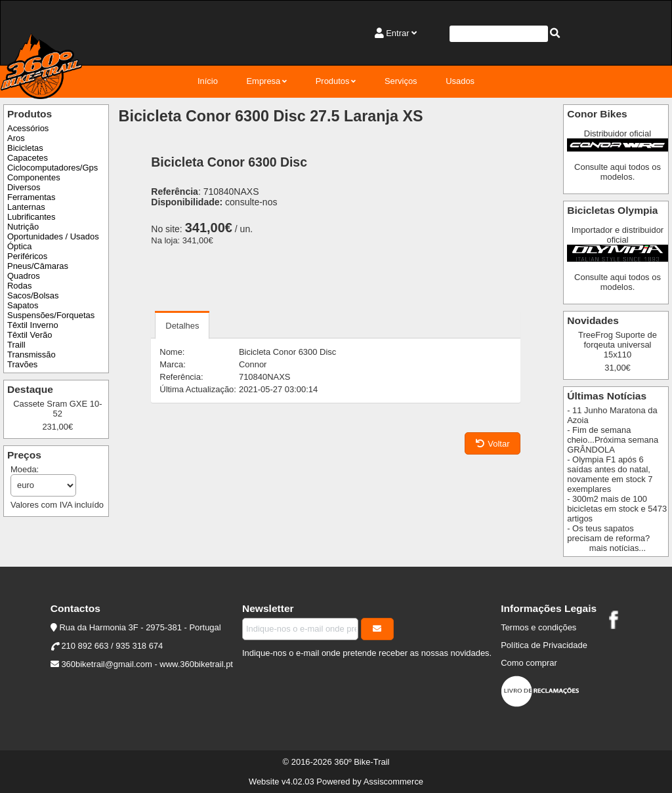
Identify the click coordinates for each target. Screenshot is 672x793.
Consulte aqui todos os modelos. (618, 172)
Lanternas (26, 207)
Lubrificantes (31, 217)
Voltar (493, 444)
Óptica (19, 246)
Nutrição (23, 227)
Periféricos (27, 256)
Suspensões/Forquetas (51, 315)
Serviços (401, 81)
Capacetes (28, 158)
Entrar (397, 33)
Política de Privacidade (544, 645)
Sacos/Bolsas (33, 295)
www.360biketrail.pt (196, 664)
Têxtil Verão (30, 335)
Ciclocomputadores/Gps (52, 168)
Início (208, 81)
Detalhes (182, 326)
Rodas (19, 286)
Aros (16, 138)
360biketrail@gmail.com (106, 664)
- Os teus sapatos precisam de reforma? (608, 533)
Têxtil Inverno (33, 325)
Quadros (24, 276)
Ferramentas (31, 197)
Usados (460, 81)
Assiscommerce (393, 782)
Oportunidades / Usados (53, 236)
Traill (16, 345)
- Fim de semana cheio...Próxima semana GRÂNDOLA (613, 440)
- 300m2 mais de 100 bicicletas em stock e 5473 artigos (617, 509)
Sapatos (23, 305)
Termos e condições (538, 627)
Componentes (34, 177)
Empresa (263, 81)
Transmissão (31, 355)
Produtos (333, 81)
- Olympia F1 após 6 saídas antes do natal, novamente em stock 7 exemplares (610, 474)
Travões (22, 364)
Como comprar (529, 663)
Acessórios (28, 128)
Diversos (24, 187)
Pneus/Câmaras (38, 266)
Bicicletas (25, 148)
